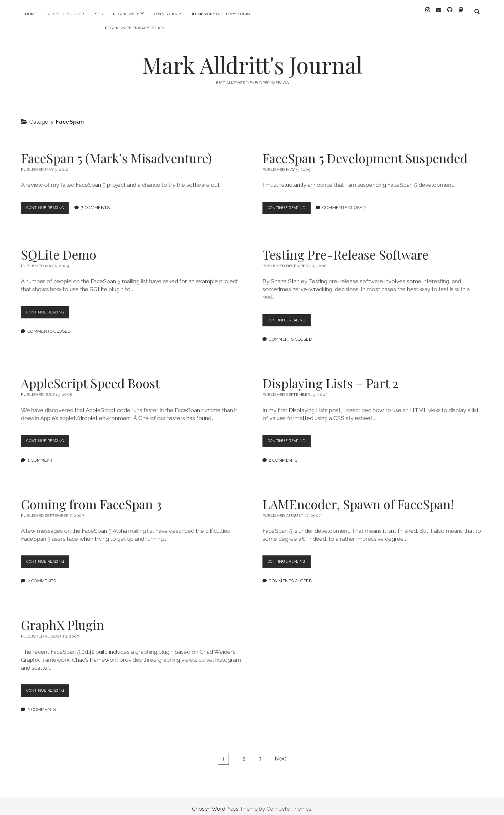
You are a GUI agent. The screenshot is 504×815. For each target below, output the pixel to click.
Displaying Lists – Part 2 (330, 377)
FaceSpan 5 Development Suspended (365, 152)
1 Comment (40, 454)
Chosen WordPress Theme (225, 803)
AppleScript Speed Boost (90, 377)
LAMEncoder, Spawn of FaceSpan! (358, 498)
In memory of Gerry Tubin (221, 14)
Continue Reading (51, 203)
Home (31, 14)
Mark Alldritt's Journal (252, 59)
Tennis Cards (168, 14)
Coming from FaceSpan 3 (91, 498)
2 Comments (283, 454)
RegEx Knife (126, 14)
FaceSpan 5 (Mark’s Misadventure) (116, 152)
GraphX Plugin (62, 619)
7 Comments (102, 202)
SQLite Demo (59, 248)
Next (281, 753)
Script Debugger (65, 14)
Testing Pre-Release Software (346, 248)
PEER (98, 14)
